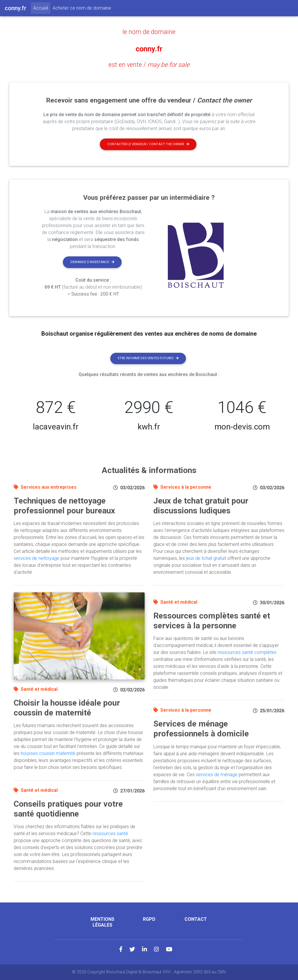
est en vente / (149, 64)
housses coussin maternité (48, 753)
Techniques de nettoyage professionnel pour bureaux (64, 506)
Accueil (42, 8)
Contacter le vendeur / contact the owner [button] (148, 144)
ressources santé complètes (247, 652)
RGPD (149, 919)
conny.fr (149, 48)
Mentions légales (102, 922)
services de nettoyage (37, 558)
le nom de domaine (149, 32)
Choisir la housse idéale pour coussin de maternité (67, 708)
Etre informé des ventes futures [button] (148, 358)
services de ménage (217, 774)
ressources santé (110, 834)
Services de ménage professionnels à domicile (201, 729)
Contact (196, 919)
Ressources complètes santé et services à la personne (212, 621)
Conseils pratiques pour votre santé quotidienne (68, 809)
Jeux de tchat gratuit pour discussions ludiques (201, 506)
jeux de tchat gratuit (206, 558)
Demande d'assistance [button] (92, 262)
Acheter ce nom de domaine (82, 8)
